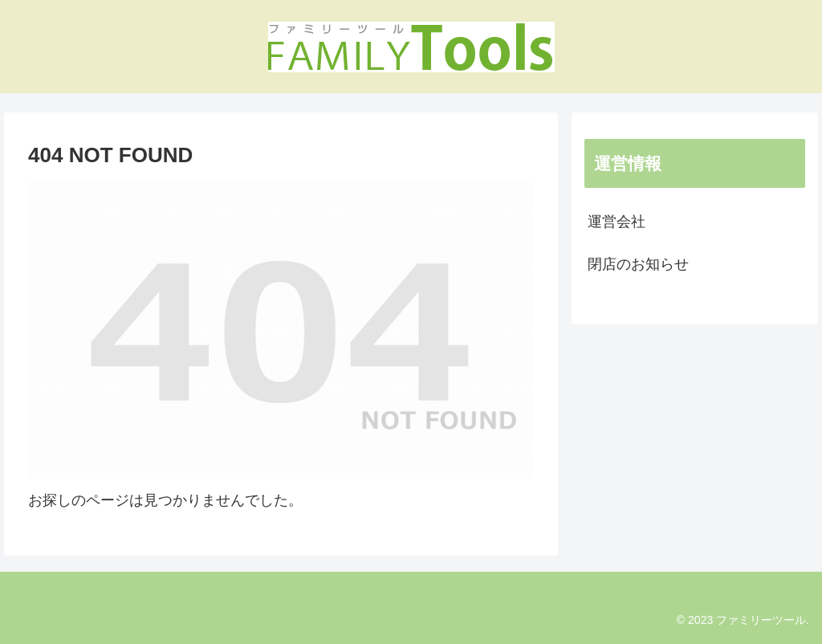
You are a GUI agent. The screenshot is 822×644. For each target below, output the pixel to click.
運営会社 (616, 222)
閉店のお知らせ (638, 264)
